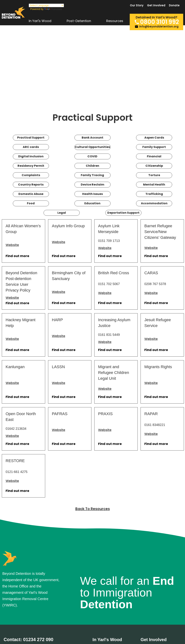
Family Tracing (92, 175)
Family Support (154, 147)
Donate (174, 5)
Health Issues (92, 194)
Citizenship (154, 166)
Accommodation (154, 203)
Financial (154, 156)
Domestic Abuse (31, 194)
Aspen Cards (154, 138)
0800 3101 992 (159, 22)
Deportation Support (123, 213)
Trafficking (154, 194)
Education (92, 203)
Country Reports (31, 185)
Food (31, 203)
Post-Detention (79, 21)
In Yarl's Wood (40, 21)
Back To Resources (93, 509)
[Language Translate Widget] (46, 5)
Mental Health (154, 185)
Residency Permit (31, 166)
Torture (154, 175)
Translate (53, 9)
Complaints (31, 175)
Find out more (17, 256)
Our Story (137, 5)
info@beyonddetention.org (159, 27)
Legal (62, 213)
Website (12, 245)
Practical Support (31, 138)
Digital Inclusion (31, 156)
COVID (92, 156)
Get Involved (156, 5)
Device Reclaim (92, 185)
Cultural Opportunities (92, 147)
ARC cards (31, 147)
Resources (115, 21)
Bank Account (92, 138)
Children (92, 166)
